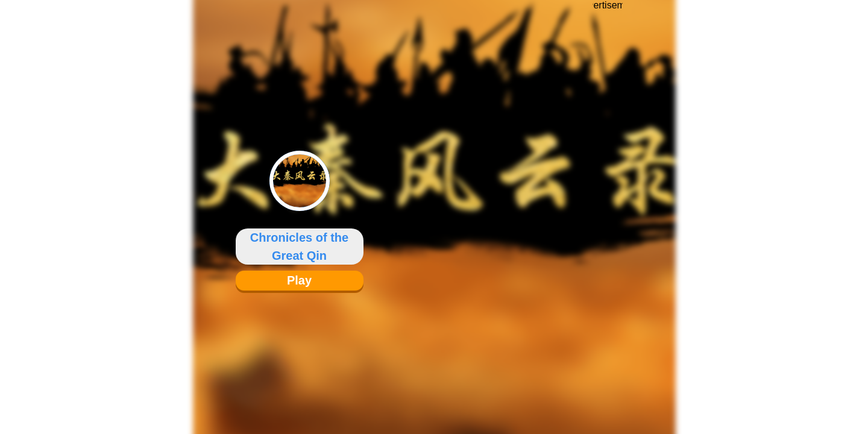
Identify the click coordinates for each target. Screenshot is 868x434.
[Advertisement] (608, 208)
